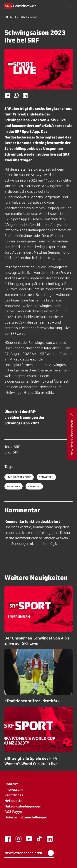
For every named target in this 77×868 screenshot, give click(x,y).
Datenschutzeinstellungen (26, 817)
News (34, 17)
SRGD (23, 17)
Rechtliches (14, 795)
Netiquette (13, 801)
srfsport (34, 486)
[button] (70, 6)
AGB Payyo (13, 812)
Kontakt (11, 784)
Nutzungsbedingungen (23, 806)
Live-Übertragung (19, 477)
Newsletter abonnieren (29, 853)
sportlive (14, 486)
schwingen (46, 477)
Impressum (14, 789)
